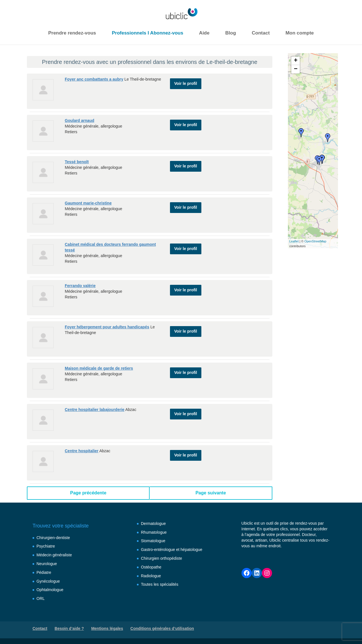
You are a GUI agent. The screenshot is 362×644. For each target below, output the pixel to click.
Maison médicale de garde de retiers (99, 368)
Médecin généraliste (54, 555)
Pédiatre (44, 572)
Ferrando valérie (80, 286)
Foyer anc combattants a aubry (94, 79)
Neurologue (47, 564)
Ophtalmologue (50, 590)
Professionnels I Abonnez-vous (147, 33)
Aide (204, 33)
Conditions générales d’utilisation (162, 628)
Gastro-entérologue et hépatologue (172, 550)
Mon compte (299, 33)
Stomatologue (153, 541)
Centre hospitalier (82, 451)
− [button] (296, 69)
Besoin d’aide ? (69, 628)
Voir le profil (186, 81)
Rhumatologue (154, 532)
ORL (41, 598)
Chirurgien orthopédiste (161, 558)
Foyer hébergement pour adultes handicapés (107, 327)
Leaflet (294, 241)
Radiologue (151, 576)
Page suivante (211, 493)
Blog (231, 33)
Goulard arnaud (79, 120)
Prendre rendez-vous (72, 33)
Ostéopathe (151, 567)
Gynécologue (48, 581)
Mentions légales (107, 628)
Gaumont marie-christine (88, 203)
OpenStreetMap (315, 241)
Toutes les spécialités (160, 584)
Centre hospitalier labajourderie (95, 410)
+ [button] (296, 61)
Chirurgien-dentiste (53, 538)
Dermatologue (153, 524)
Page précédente (88, 493)
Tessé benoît (77, 162)
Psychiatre (46, 546)
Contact (261, 33)
